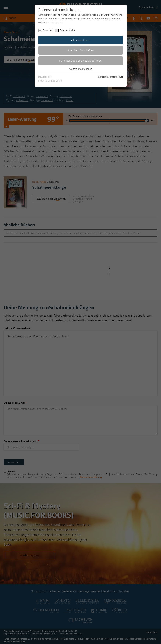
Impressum (103, 77)
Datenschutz (117, 77)
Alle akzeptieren (81, 40)
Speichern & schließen (81, 50)
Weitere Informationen (81, 69)
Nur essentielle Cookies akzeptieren (80, 61)
